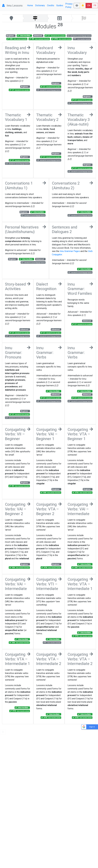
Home (30, 5)
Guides (60, 5)
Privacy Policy (69, 5)
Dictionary (40, 5)
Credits (51, 5)
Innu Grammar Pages (70, 251)
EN (89, 5)
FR (95, 5)
